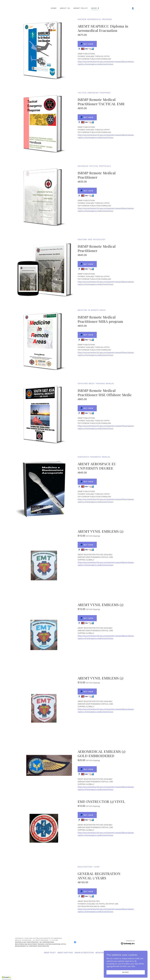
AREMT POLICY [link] (81, 8)
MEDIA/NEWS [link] (101, 953)
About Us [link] (65, 8)
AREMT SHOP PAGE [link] (65, 953)
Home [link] (54, 8)
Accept (126, 972)
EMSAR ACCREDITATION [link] (84, 953)
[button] (95, 8)
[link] (75, 942)
